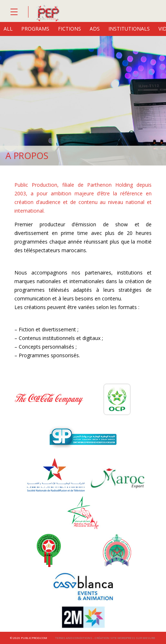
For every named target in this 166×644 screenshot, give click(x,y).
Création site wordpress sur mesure (125, 638)
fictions (69, 29)
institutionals (129, 29)
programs (35, 29)
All (8, 29)
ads (95, 29)
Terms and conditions (74, 638)
